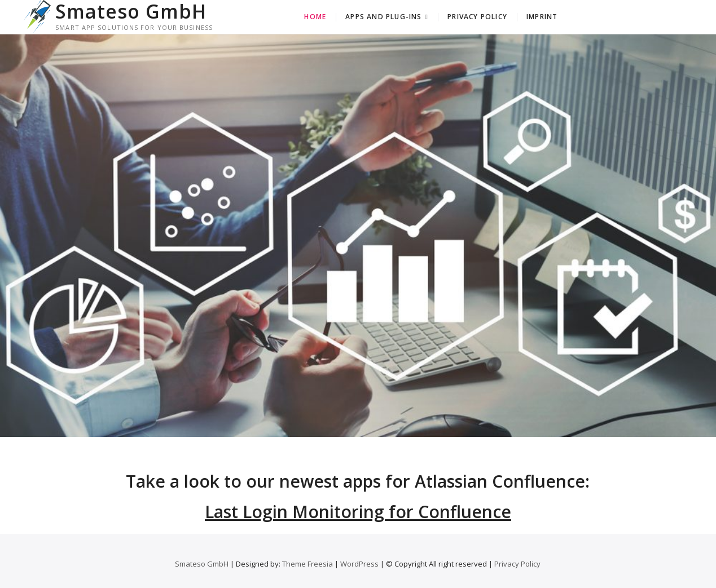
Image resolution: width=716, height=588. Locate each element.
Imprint (542, 17)
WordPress (359, 564)
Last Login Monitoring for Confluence (358, 512)
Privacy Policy (477, 17)
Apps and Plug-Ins (383, 17)
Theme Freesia (308, 564)
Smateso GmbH (131, 11)
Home (315, 17)
